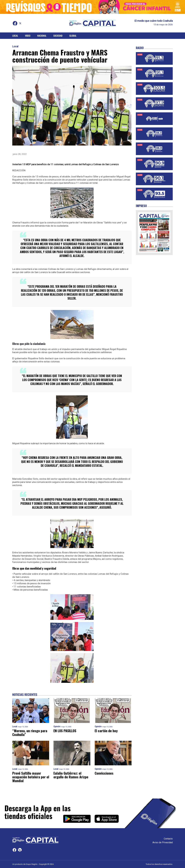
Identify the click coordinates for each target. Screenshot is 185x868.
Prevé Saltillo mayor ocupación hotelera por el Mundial (31, 777)
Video (28, 36)
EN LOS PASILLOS (65, 731)
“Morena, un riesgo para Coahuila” (30, 733)
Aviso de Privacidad (163, 842)
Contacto (168, 839)
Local (15, 36)
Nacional (42, 36)
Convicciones (104, 773)
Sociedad (58, 36)
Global (73, 36)
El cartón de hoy (106, 731)
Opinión (57, 727)
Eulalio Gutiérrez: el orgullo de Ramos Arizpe (71, 775)
